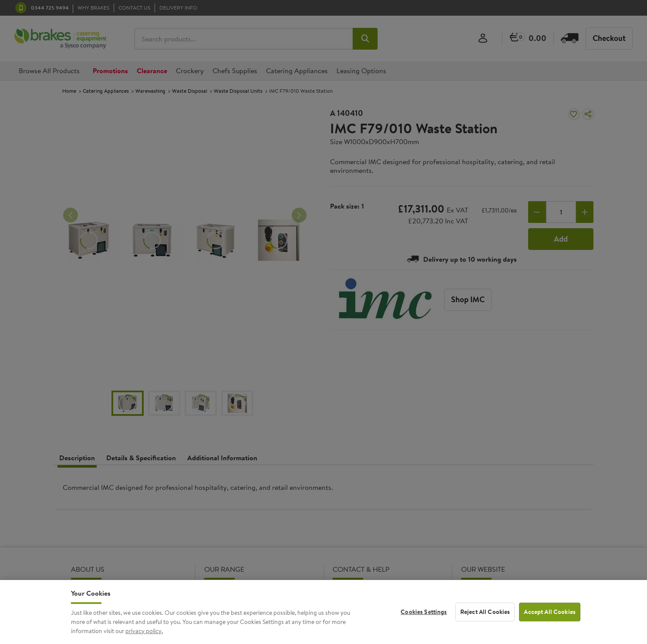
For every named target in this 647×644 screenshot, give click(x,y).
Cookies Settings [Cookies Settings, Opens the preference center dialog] (424, 620)
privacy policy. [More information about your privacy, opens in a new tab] (144, 638)
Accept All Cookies (550, 620)
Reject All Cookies (485, 620)
